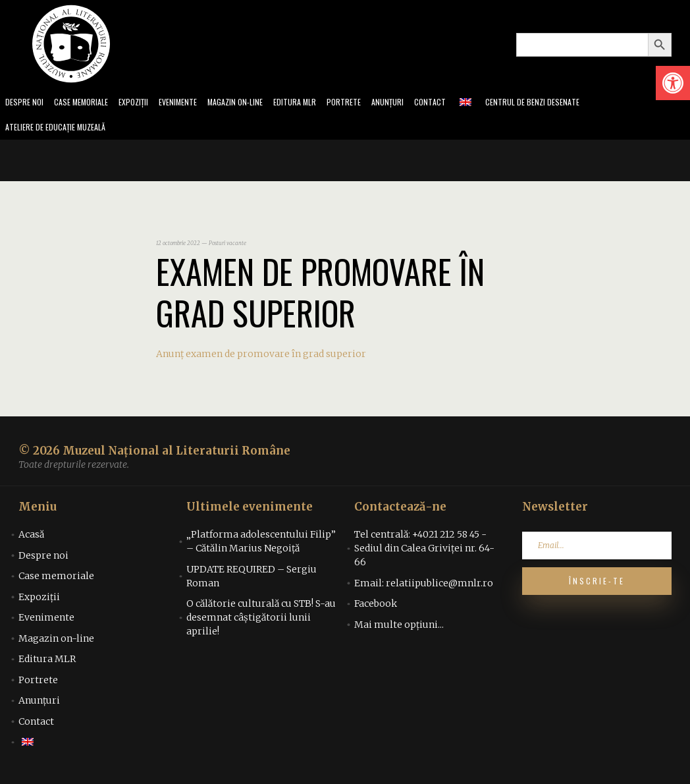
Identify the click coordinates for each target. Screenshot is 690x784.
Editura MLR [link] (319, 103)
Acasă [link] (31, 538)
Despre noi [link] (26, 103)
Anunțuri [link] (417, 103)
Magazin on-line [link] (254, 103)
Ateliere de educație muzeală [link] (62, 130)
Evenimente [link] (192, 103)
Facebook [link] (376, 607)
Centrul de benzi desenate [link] (570, 103)
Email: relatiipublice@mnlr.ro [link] (424, 587)
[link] (673, 83)
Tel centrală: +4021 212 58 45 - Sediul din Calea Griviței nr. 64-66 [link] (424, 552)
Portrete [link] (371, 103)
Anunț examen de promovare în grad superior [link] (261, 358)
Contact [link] (462, 103)
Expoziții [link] (144, 103)
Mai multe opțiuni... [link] (399, 629)
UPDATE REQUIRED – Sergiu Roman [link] (252, 580)
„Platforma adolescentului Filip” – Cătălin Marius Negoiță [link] (261, 545)
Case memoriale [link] (87, 103)
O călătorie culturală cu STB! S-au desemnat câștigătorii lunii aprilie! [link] (261, 621)
